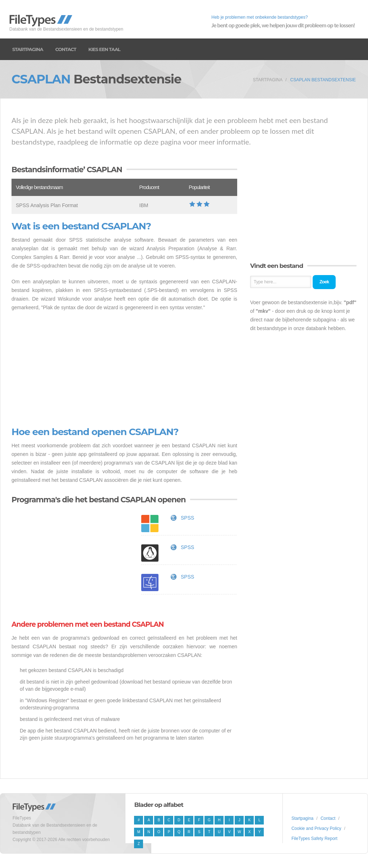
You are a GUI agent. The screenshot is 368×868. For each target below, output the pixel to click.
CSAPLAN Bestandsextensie (323, 80)
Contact (66, 49)
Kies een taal (104, 49)
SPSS (187, 518)
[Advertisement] (124, 369)
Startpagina (28, 49)
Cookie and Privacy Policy (316, 828)
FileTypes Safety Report (314, 839)
